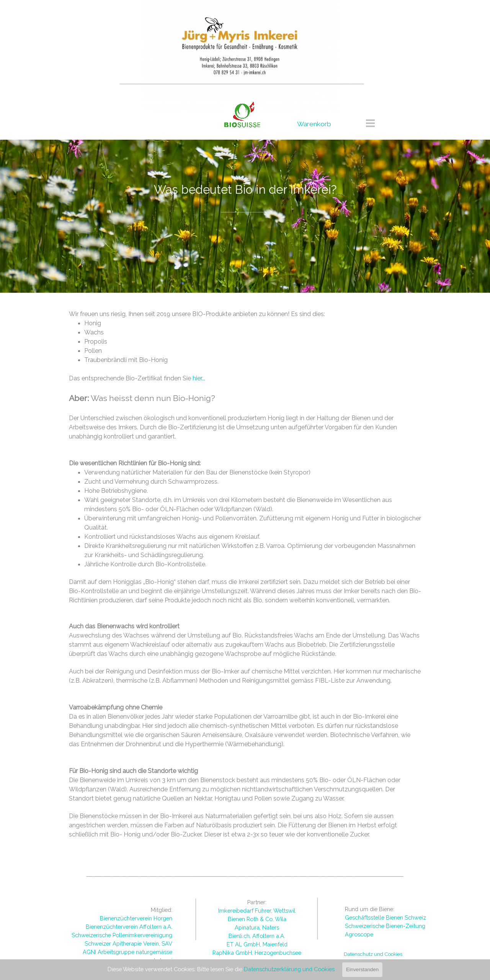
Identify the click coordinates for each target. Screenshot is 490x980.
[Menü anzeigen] (370, 123)
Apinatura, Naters (257, 927)
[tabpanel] (242, 82)
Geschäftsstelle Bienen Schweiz (385, 917)
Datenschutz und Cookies (373, 954)
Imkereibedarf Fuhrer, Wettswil (257, 911)
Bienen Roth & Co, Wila (257, 919)
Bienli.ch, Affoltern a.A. (257, 936)
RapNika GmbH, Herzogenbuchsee (257, 953)
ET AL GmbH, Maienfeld (257, 944)
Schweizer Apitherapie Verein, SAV (128, 943)
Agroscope (359, 934)
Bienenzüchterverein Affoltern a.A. (129, 927)
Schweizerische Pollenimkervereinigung (122, 935)
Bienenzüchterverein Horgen (136, 918)
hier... (199, 378)
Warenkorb (314, 124)
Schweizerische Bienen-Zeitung (385, 926)
